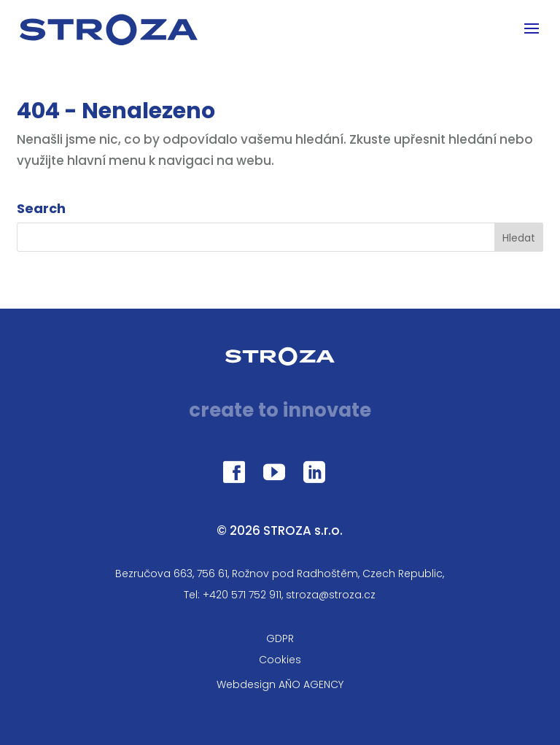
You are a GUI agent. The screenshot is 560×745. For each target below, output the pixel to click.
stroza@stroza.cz (331, 595)
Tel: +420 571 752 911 (233, 595)
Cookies (280, 660)
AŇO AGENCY (311, 684)
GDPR (280, 638)
